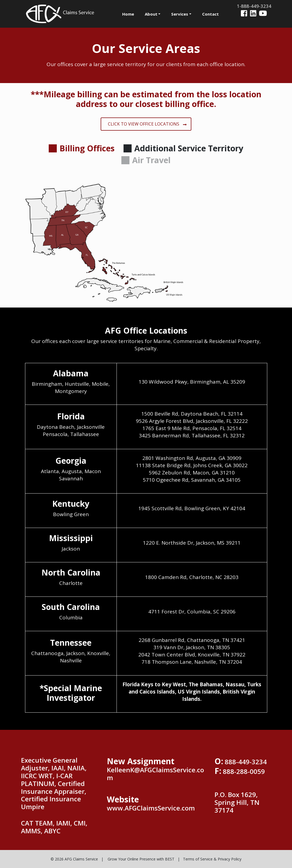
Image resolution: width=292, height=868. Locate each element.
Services (180, 14)
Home (128, 14)
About (151, 14)
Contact (210, 14)
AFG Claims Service (81, 859)
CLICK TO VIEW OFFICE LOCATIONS (147, 124)
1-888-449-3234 (254, 6)
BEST (170, 859)
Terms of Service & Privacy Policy (212, 859)
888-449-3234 (246, 762)
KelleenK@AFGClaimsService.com (155, 774)
